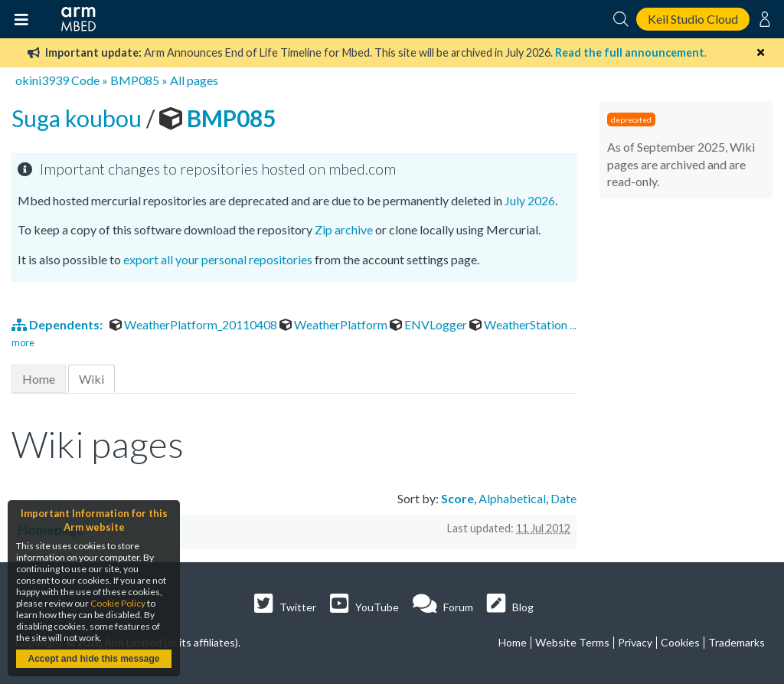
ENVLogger (430, 324)
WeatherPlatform (335, 324)
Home (39, 379)
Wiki (91, 379)
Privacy (635, 642)
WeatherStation (519, 324)
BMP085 (135, 80)
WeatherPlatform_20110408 (194, 324)
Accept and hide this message (93, 659)
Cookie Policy (118, 603)
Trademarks (737, 642)
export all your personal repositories (218, 259)
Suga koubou (79, 118)
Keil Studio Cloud (693, 19)
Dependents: (58, 324)
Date (563, 498)
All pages (194, 80)
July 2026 (530, 200)
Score (457, 498)
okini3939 (42, 80)
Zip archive (344, 229)
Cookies (680, 642)
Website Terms (572, 642)
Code (85, 80)
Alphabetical (512, 498)
